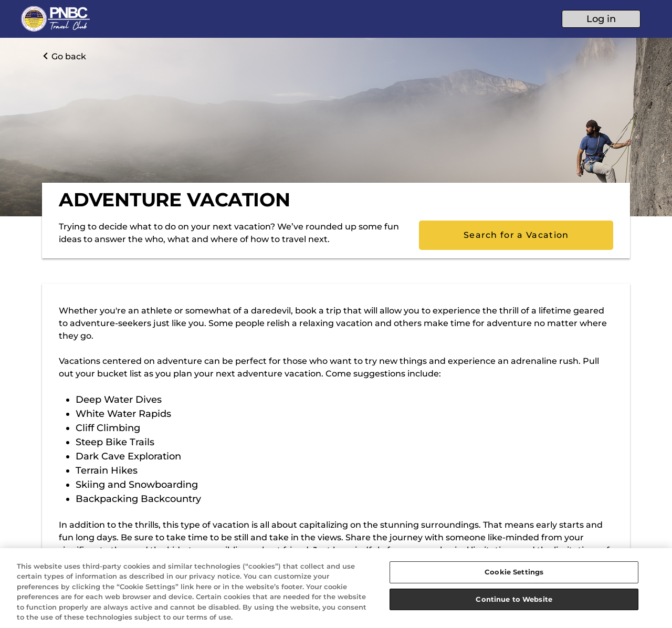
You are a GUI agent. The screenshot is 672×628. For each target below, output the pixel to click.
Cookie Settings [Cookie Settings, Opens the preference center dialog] (514, 572)
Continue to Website (514, 599)
